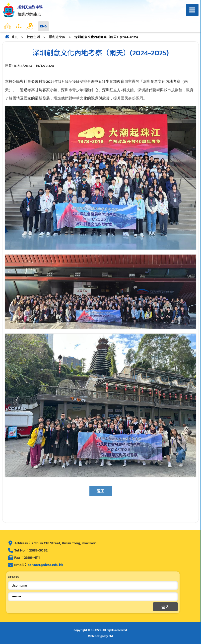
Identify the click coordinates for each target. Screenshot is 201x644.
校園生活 (33, 37)
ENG (43, 26)
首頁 (14, 37)
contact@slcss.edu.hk (45, 565)
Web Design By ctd (101, 636)
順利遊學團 (57, 37)
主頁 (17, 26)
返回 (101, 491)
